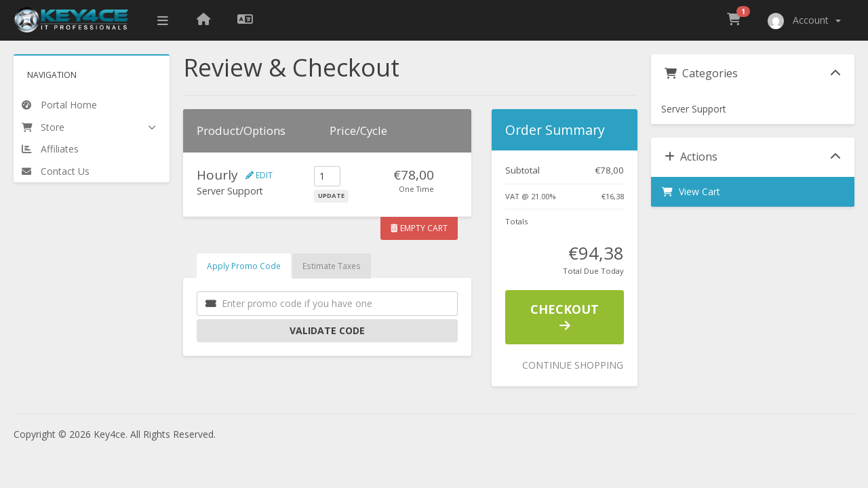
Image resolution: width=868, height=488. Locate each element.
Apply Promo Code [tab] (244, 266)
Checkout (565, 317)
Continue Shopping (573, 365)
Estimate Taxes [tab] (332, 266)
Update (331, 196)
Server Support (694, 109)
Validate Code (327, 330)
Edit (259, 175)
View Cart (691, 191)
